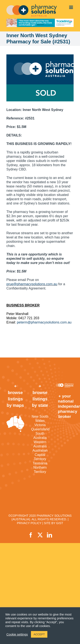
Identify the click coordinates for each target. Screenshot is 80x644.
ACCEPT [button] (39, 634)
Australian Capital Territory (40, 455)
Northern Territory (40, 470)
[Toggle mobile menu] (71, 7)
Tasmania (40, 463)
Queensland (40, 429)
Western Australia (40, 444)
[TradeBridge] (40, 23)
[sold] (40, 78)
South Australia (40, 436)
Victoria (40, 425)
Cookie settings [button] (17, 634)
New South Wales (40, 419)
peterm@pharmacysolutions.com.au (44, 322)
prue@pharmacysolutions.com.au (32, 284)
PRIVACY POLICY (29, 523)
